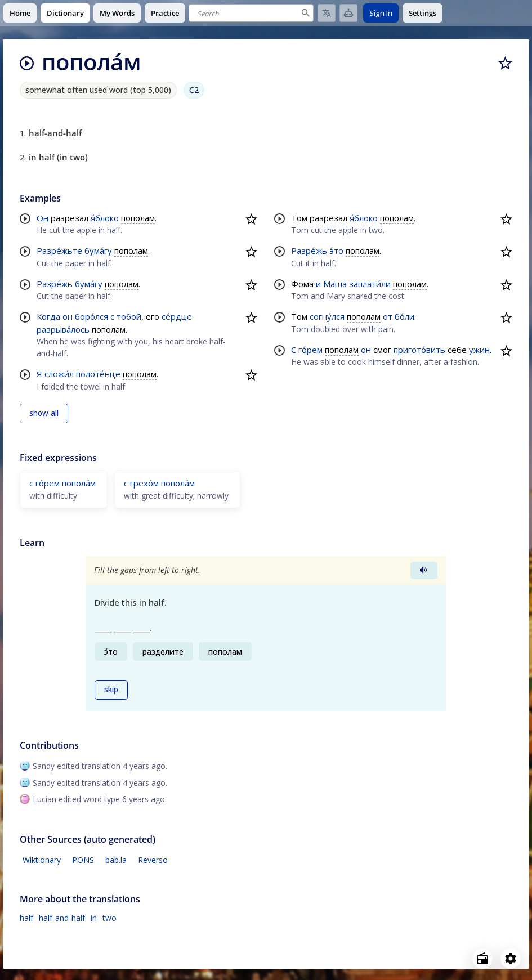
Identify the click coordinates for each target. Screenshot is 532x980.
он (68, 316)
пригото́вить (419, 350)
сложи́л (59, 374)
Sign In (381, 13)
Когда (48, 316)
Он (43, 218)
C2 (194, 90)
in (94, 918)
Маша (335, 284)
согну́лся (327, 316)
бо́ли (404, 316)
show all (44, 413)
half (26, 918)
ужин (479, 350)
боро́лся (91, 316)
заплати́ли (370, 284)
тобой (129, 316)
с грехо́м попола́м (159, 483)
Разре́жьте (59, 250)
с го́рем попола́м (62, 483)
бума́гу (98, 250)
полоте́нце (98, 374)
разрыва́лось (63, 329)
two (109, 918)
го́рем (310, 350)
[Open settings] (511, 959)
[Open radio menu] (482, 959)
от (388, 316)
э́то (336, 250)
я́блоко (105, 218)
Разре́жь (55, 284)
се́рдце (177, 316)
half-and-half (62, 918)
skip (111, 690)
